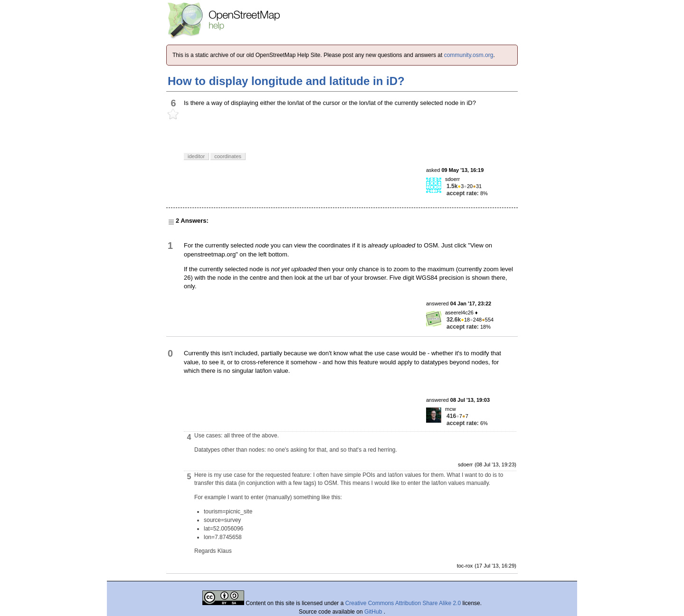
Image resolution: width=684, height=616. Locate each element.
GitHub (374, 612)
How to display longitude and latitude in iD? (286, 81)
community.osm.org (469, 55)
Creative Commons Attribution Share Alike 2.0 (403, 603)
